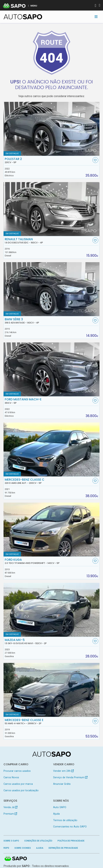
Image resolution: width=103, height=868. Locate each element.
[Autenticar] (95, 6)
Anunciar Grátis (62, 784)
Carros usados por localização (21, 790)
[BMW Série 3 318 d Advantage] (52, 289)
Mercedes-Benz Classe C (48, 481)
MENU (34, 6)
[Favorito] (95, 160)
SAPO (16, 859)
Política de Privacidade (71, 841)
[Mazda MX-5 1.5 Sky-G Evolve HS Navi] (52, 610)
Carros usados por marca (18, 784)
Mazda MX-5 (48, 641)
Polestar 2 (48, 161)
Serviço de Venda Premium (70, 777)
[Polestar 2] (52, 129)
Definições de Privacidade (63, 848)
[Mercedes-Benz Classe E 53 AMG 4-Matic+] (52, 690)
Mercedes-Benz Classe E (48, 722)
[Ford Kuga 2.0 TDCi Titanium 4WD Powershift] (52, 530)
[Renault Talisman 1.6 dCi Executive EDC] (52, 209)
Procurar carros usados (17, 771)
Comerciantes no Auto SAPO (70, 827)
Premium (10, 814)
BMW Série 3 (48, 321)
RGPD (6, 848)
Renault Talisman (48, 241)
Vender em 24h (63, 771)
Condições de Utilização (38, 841)
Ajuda (56, 814)
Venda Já (10, 807)
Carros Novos (11, 777)
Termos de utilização (65, 820)
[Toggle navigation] (96, 17)
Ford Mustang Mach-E (48, 401)
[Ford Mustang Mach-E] (52, 369)
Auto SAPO (60, 807)
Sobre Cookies (23, 848)
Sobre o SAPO (11, 841)
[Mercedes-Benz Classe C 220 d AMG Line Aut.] (52, 449)
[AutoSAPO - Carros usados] (23, 17)
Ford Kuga (48, 561)
